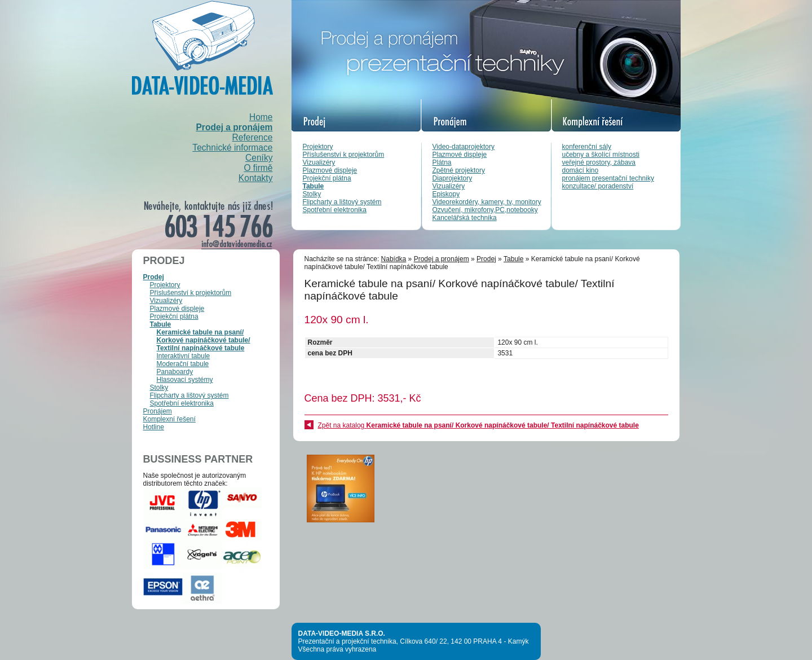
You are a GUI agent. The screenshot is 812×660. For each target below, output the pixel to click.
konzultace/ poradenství (598, 186)
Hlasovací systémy (185, 380)
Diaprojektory (453, 178)
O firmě (258, 168)
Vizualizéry (319, 162)
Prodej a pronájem (234, 127)
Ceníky (259, 158)
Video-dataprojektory (464, 147)
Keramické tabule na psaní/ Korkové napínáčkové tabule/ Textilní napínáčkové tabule (204, 340)
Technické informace (232, 148)
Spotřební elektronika (335, 210)
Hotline (154, 427)
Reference (253, 137)
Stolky (312, 194)
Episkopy (446, 194)
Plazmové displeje (330, 170)
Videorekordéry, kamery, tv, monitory (487, 202)
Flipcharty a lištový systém (342, 202)
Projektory (318, 147)
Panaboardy (175, 372)
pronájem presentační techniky (608, 178)
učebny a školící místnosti (601, 155)
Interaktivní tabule (184, 356)
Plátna (442, 162)
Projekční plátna (327, 178)
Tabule (314, 186)
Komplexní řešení (169, 419)
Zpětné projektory (459, 170)
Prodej (154, 277)
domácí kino (581, 170)
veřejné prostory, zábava (599, 162)
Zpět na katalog (478, 425)
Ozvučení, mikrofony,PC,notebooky (485, 210)
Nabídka (394, 259)
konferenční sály (587, 147)
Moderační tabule (183, 364)
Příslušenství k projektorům (344, 155)
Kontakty (256, 178)
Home (261, 117)
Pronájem (158, 411)
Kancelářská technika (465, 218)
